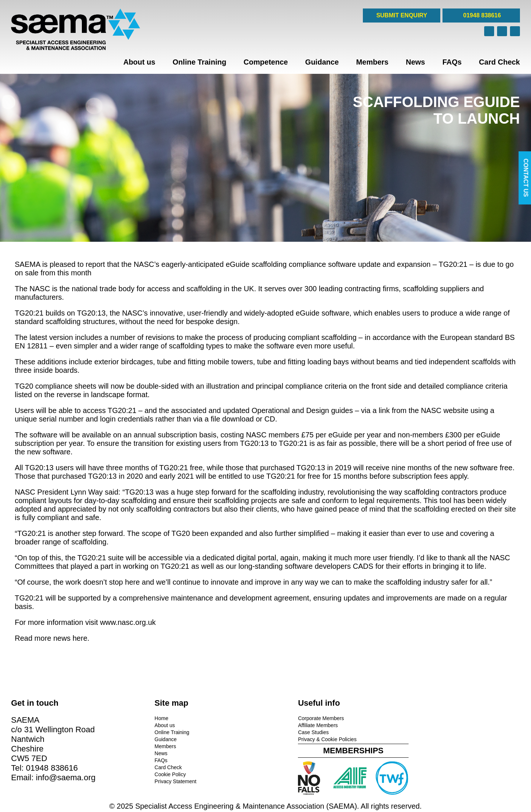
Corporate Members (294, 718)
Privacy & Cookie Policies (300, 739)
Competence (266, 62)
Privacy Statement (162, 781)
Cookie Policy (157, 774)
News (415, 62)
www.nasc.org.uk (128, 622)
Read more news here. (52, 638)
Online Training (199, 62)
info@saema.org (66, 777)
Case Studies (286, 732)
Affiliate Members (291, 725)
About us (139, 62)
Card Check (499, 62)
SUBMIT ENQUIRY (402, 15)
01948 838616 (481, 15)
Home (148, 718)
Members (372, 62)
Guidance (322, 62)
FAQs (452, 62)
